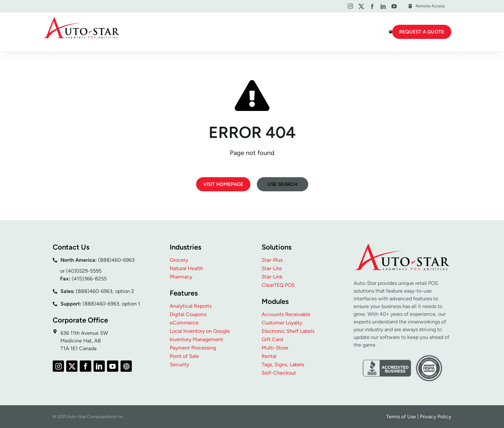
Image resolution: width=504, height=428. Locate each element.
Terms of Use (401, 417)
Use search (282, 184)
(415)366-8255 (89, 279)
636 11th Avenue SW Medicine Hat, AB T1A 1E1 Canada (84, 341)
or (63, 271)
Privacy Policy (436, 417)
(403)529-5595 (84, 271)
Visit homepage (223, 184)
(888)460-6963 (116, 260)
